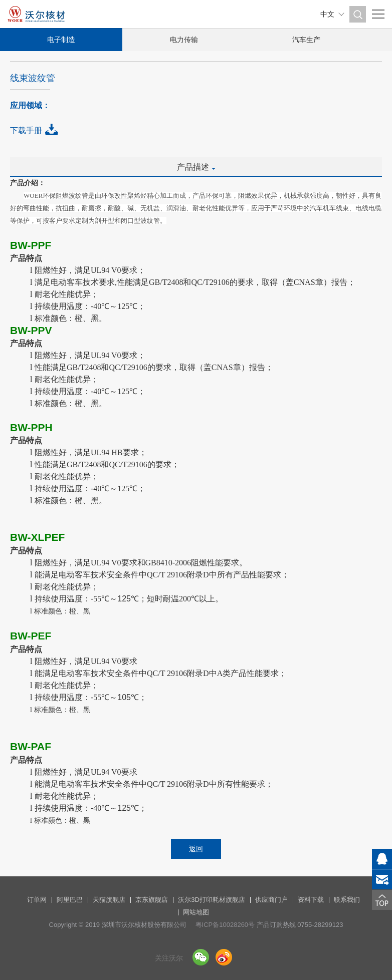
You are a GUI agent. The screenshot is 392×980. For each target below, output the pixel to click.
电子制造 (61, 40)
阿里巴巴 (70, 900)
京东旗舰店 (152, 900)
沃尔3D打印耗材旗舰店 (212, 900)
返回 (196, 849)
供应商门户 (271, 900)
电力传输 (184, 40)
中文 (327, 14)
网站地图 (196, 912)
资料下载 (311, 900)
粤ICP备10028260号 (225, 925)
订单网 (37, 900)
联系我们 (347, 900)
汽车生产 (306, 40)
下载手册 (26, 130)
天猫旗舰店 (109, 900)
